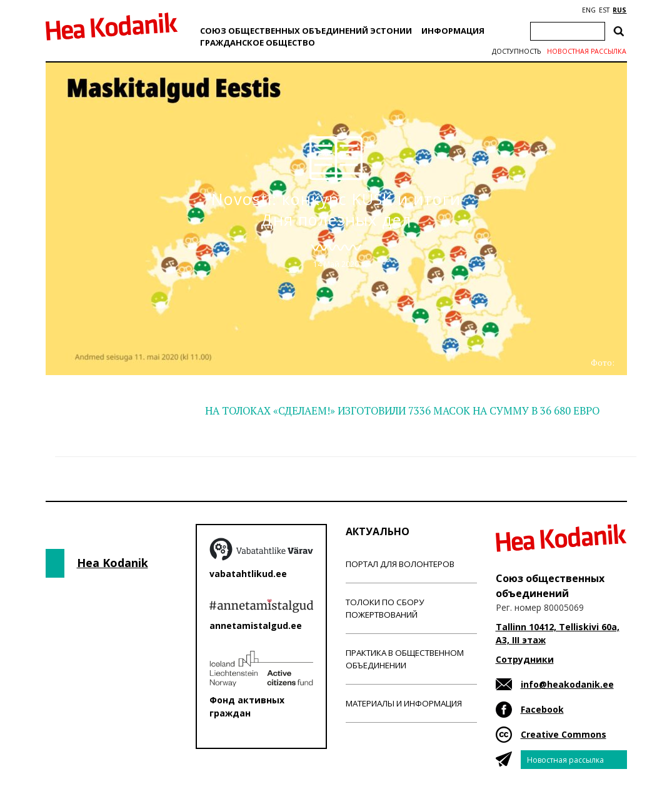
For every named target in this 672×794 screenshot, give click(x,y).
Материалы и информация (404, 703)
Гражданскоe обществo (258, 43)
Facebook (542, 709)
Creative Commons (564, 734)
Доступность (516, 51)
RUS (619, 10)
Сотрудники (525, 659)
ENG (589, 10)
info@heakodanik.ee (567, 684)
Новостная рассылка (587, 51)
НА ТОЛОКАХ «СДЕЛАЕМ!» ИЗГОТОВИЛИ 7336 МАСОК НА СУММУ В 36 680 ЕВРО (402, 411)
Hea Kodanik (113, 563)
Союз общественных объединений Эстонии (306, 31)
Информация (453, 31)
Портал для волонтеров (400, 564)
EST (604, 10)
